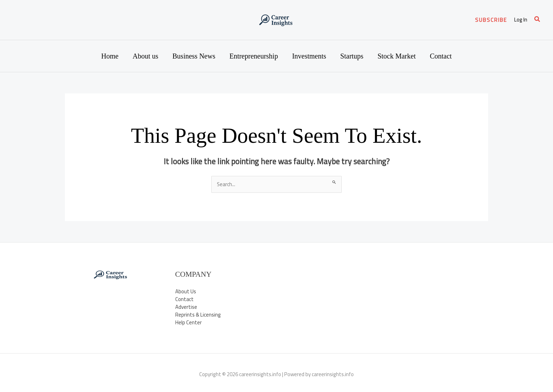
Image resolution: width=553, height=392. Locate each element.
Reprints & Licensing (198, 315)
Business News (194, 56)
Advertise (186, 307)
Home (110, 56)
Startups (352, 56)
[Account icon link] (521, 20)
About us (145, 56)
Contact (441, 56)
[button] (491, 20)
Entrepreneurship (254, 56)
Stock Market (396, 56)
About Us (186, 291)
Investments (309, 56)
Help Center (189, 323)
